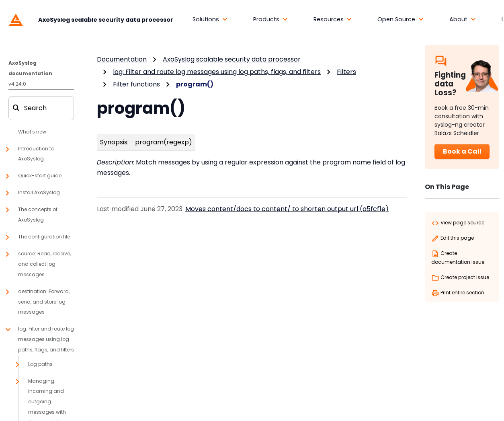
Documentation (122, 59)
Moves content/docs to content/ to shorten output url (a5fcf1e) (287, 209)
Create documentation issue (458, 258)
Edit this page (453, 238)
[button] (210, 20)
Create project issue (460, 278)
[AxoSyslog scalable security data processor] (89, 19)
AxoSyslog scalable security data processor (232, 59)
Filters (346, 72)
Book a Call (462, 151)
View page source (458, 223)
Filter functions (136, 84)
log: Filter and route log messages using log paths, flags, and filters (217, 72)
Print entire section (458, 293)
